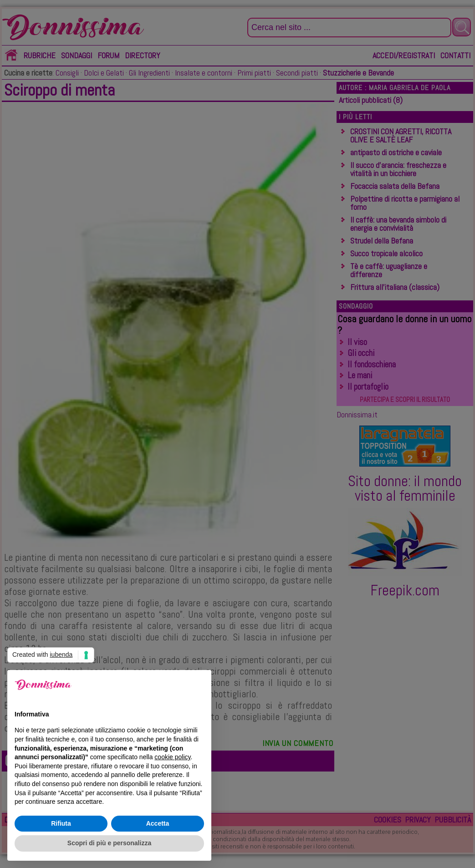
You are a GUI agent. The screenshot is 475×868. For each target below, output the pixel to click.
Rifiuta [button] (61, 823)
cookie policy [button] (172, 757)
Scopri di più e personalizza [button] (109, 843)
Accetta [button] (158, 823)
